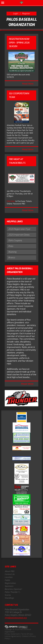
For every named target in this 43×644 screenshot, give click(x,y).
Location (9, 577)
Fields (7, 580)
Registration (10, 583)
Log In (8, 641)
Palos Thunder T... (12, 592)
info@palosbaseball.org (16, 618)
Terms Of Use (27, 634)
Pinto (11, 246)
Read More (28, 84)
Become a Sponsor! (13, 589)
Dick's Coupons (15, 241)
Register (26, 14)
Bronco (12, 258)
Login (16, 14)
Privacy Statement (12, 634)
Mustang (12, 252)
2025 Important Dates (19, 235)
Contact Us (10, 574)
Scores (8, 595)
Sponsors (9, 586)
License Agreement (12, 636)
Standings (9, 598)
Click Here (11, 201)
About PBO (10, 571)
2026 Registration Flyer (19, 229)
